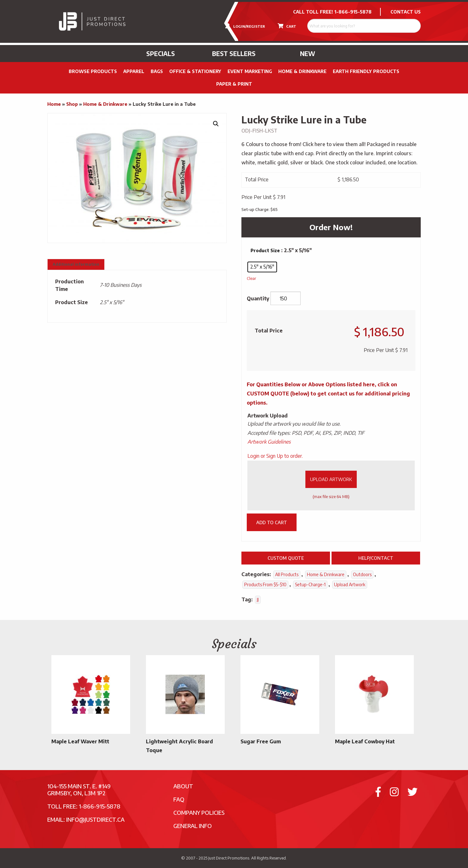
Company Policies (199, 812)
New (308, 54)
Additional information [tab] (76, 264)
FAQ (179, 799)
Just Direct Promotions (229, 858)
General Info (193, 826)
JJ (258, 600)
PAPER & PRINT (234, 84)
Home (54, 104)
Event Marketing (250, 71)
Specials (161, 54)
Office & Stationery (195, 71)
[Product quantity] (286, 298)
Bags (157, 71)
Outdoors (362, 574)
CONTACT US (406, 12)
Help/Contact (376, 558)
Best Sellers (234, 54)
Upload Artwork (331, 479)
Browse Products (93, 71)
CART (287, 26)
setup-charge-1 (310, 584)
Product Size (265, 250)
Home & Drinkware (302, 71)
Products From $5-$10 (265, 584)
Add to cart (272, 522)
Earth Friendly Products (366, 71)
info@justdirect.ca (95, 819)
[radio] (262, 267)
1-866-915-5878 (353, 12)
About (183, 786)
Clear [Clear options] (251, 278)
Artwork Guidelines (269, 442)
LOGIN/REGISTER (245, 26)
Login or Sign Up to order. (275, 456)
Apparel (134, 71)
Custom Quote (286, 558)
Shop (72, 104)
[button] (216, 124)
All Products (287, 574)
